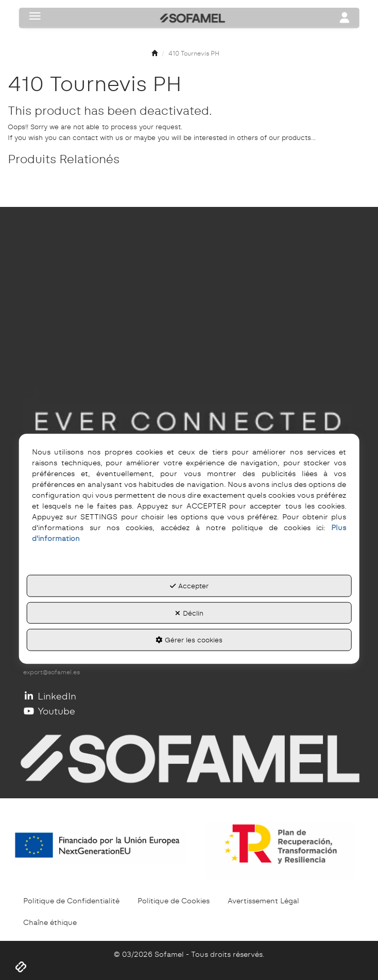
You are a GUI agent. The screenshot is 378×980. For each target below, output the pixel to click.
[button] (154, 54)
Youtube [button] (49, 711)
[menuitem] (71, 901)
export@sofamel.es (51, 672)
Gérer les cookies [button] (189, 640)
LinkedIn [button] (50, 696)
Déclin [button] (189, 612)
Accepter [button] (189, 586)
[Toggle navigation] (344, 19)
